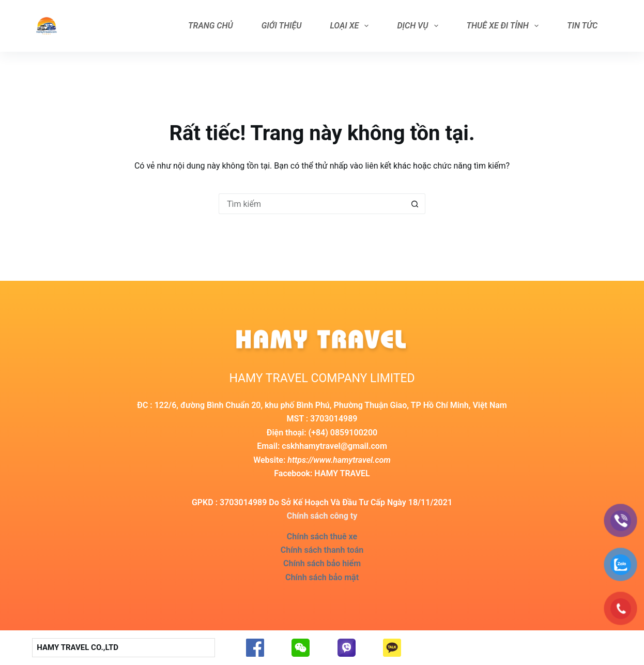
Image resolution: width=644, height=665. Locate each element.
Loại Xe (351, 26)
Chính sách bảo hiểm (322, 563)
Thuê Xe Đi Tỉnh (505, 26)
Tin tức (582, 26)
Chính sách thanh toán (322, 550)
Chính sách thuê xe (322, 536)
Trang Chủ (211, 26)
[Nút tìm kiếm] (415, 204)
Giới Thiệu (282, 26)
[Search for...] (312, 204)
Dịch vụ (419, 26)
